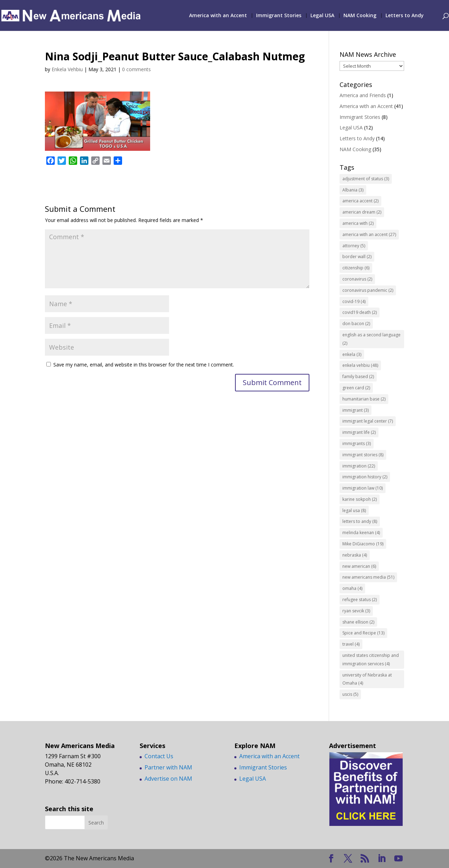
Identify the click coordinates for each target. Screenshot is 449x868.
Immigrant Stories (279, 16)
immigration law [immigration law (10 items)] (363, 488)
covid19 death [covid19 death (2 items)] (360, 312)
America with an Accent (218, 16)
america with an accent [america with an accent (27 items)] (369, 234)
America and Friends (363, 95)
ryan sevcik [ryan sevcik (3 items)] (356, 611)
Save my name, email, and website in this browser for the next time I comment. (144, 365)
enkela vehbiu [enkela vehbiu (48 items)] (360, 365)
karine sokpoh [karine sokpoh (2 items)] (360, 499)
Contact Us (159, 756)
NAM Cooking (360, 16)
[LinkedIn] (382, 859)
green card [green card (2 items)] (356, 388)
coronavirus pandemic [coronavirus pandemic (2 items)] (368, 290)
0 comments (136, 69)
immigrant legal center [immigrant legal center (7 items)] (368, 421)
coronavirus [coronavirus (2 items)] (357, 279)
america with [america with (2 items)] (358, 223)
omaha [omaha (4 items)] (352, 588)
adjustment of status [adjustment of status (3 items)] (366, 179)
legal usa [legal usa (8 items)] (354, 510)
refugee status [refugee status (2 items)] (360, 600)
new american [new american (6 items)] (359, 566)
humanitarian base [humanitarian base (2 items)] (364, 399)
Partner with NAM (168, 767)
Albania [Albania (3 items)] (353, 190)
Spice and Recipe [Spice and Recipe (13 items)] (363, 633)
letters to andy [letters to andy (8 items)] (360, 521)
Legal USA (322, 16)
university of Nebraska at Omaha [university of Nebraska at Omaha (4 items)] (367, 679)
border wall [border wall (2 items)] (357, 257)
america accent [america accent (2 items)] (360, 201)
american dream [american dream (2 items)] (362, 212)
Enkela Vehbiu (67, 69)
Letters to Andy (405, 16)
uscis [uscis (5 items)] (350, 694)
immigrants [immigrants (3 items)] (357, 443)
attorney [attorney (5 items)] (354, 246)
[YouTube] (398, 859)
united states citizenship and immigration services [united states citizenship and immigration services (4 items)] (371, 660)
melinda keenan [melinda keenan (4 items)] (361, 533)
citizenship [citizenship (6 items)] (356, 268)
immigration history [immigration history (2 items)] (365, 477)
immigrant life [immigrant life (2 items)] (359, 432)
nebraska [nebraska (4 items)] (355, 555)
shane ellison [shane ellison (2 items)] (358, 622)
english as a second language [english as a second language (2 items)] (371, 339)
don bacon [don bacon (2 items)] (356, 324)
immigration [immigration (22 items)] (359, 466)
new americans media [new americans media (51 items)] (368, 577)
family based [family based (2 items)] (358, 376)
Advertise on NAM (168, 779)
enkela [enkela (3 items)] (352, 354)
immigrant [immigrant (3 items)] (356, 410)
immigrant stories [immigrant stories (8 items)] (363, 455)
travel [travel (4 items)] (351, 644)
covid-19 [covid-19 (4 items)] (354, 301)
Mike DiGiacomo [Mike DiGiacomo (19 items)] (363, 544)
